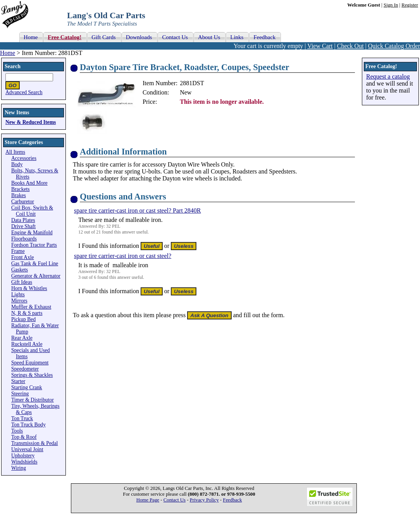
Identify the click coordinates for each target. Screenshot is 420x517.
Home (8, 53)
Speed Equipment (30, 363)
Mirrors (19, 301)
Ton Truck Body (28, 425)
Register (410, 5)
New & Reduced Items (31, 122)
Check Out (350, 46)
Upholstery (23, 456)
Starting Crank (27, 387)
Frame (18, 251)
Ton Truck (22, 418)
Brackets (21, 189)
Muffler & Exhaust (31, 307)
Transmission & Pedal (34, 443)
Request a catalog (388, 76)
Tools (17, 431)
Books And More (29, 183)
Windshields (24, 462)
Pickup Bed (23, 319)
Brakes (19, 195)
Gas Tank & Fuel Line (35, 264)
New (186, 92)
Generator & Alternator (36, 276)
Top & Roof (24, 437)
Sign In (391, 5)
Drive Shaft (23, 226)
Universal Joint (27, 449)
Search (13, 66)
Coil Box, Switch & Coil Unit (32, 211)
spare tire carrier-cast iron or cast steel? (123, 256)
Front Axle (23, 257)
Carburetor (23, 202)
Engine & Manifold (32, 233)
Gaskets (20, 270)
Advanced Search (24, 92)
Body (17, 164)
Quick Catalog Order (394, 46)
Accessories (24, 158)
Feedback (232, 500)
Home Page (148, 500)
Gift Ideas (22, 282)
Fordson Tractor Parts (34, 245)
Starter (18, 381)
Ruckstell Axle (27, 344)
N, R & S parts (27, 313)
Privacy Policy (204, 500)
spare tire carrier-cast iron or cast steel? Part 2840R (138, 210)
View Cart (320, 46)
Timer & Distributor (33, 400)
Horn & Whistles (29, 288)
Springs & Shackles (32, 375)
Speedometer (25, 369)
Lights (18, 295)
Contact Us (175, 500)
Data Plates (23, 220)
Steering (20, 394)
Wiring (19, 468)
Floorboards (24, 239)
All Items (15, 152)
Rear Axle (22, 338)
